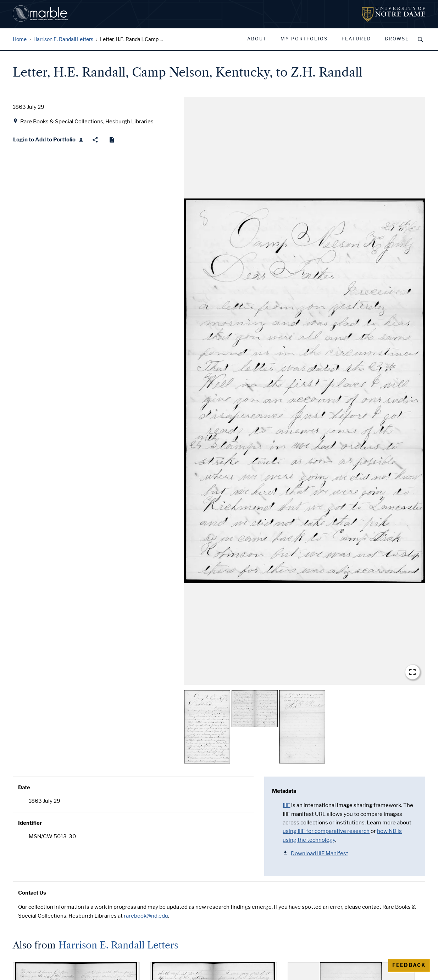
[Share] (95, 140)
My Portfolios (304, 39)
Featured (356, 39)
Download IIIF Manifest (315, 853)
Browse (397, 39)
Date (24, 788)
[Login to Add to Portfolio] (48, 140)
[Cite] (112, 140)
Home (20, 40)
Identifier (30, 823)
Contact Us (32, 893)
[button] (305, 391)
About (257, 39)
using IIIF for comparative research (326, 831)
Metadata (284, 791)
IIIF (286, 805)
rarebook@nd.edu (146, 916)
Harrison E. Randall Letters (63, 40)
